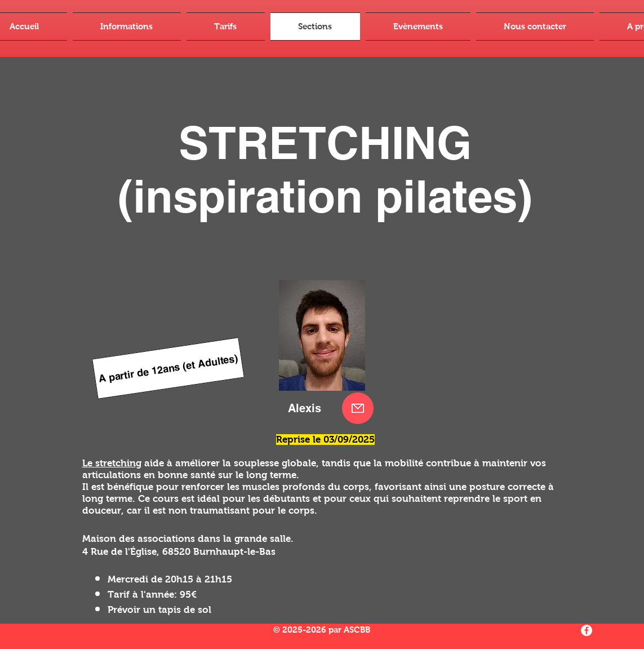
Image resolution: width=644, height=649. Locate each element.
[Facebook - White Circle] (587, 630)
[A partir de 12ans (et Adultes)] (168, 368)
